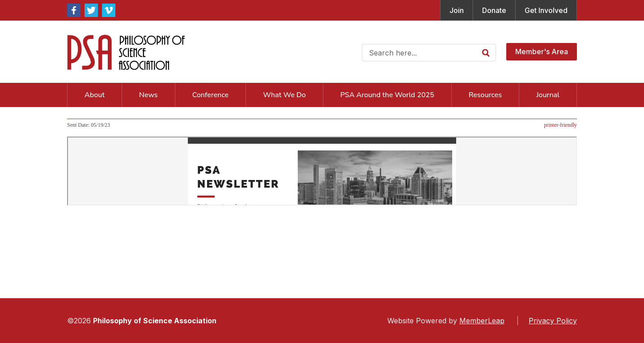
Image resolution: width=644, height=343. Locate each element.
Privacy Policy (553, 321)
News (148, 95)
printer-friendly (560, 125)
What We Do (284, 95)
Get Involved (546, 10)
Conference (210, 95)
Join (457, 10)
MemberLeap (482, 321)
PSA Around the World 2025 (387, 95)
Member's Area (542, 51)
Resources (485, 95)
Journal (548, 95)
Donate (494, 10)
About (95, 95)
